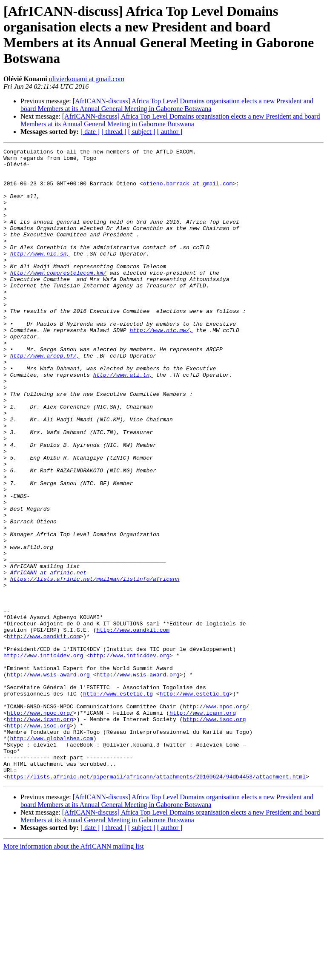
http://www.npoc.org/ (216, 818)
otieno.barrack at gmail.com (188, 191)
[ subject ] (142, 132)
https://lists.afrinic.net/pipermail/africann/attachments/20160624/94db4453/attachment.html (156, 903)
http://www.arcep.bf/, (45, 398)
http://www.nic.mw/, (161, 367)
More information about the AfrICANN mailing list (74, 973)
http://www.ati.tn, (123, 420)
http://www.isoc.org (214, 834)
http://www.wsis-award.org (48, 780)
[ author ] (170, 132)
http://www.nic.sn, (40, 275)
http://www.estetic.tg (118, 803)
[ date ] (90, 132)
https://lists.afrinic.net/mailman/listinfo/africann (95, 665)
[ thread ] (114, 132)
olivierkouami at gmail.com (87, 79)
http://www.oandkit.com (133, 727)
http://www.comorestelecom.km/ (58, 298)
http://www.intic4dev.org (43, 757)
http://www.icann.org (203, 826)
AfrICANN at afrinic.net (48, 658)
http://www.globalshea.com (52, 857)
